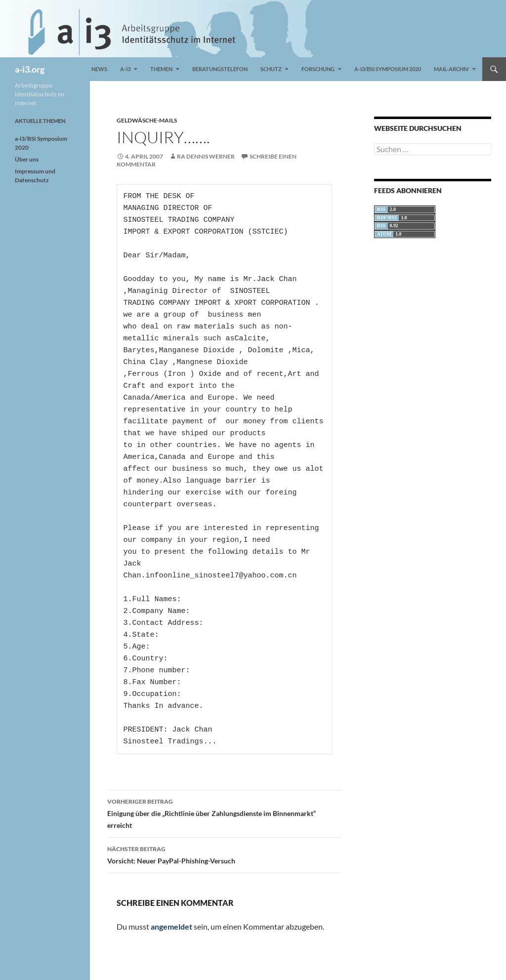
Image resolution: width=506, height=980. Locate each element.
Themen (161, 69)
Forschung (318, 69)
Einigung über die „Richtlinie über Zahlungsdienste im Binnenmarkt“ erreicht (224, 813)
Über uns (27, 159)
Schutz (271, 69)
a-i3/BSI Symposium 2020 (388, 69)
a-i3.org (30, 69)
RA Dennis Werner (206, 156)
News (99, 69)
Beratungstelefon (220, 69)
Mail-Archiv (451, 69)
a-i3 (125, 69)
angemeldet (171, 926)
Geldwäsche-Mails (147, 120)
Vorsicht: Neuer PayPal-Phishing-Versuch (224, 854)
